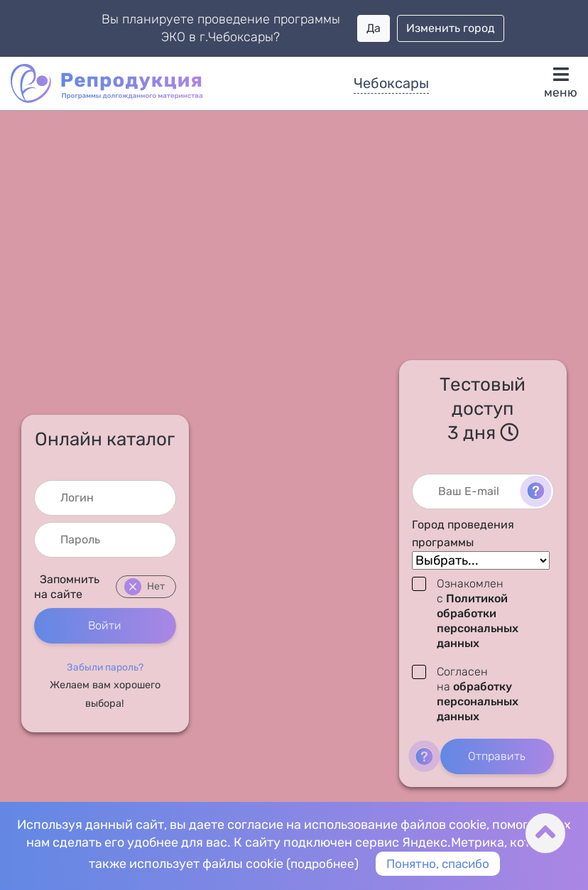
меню (561, 82)
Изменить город (451, 28)
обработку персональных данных (478, 702)
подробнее (319, 863)
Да (374, 28)
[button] (105, 667)
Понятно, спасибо (439, 863)
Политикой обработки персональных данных (478, 621)
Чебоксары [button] (391, 83)
